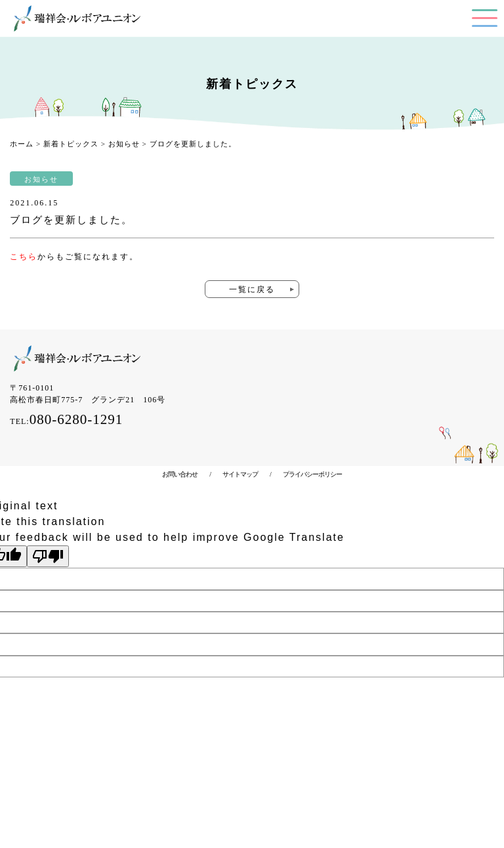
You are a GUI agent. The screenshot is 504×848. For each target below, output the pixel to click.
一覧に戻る (252, 289)
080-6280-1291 (76, 419)
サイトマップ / (241, 474)
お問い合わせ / (186, 474)
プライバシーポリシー (306, 474)
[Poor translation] (48, 556)
